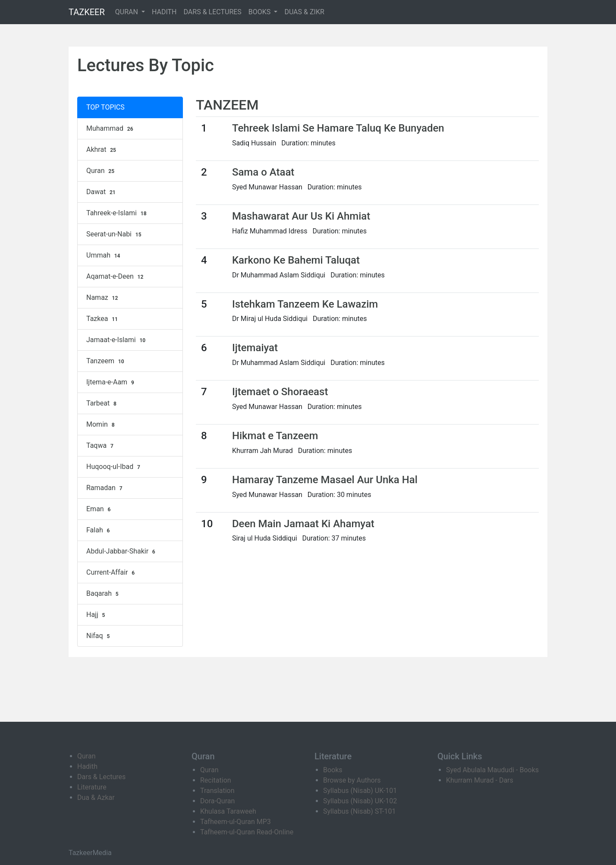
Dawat (102, 192)
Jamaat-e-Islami (117, 340)
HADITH (164, 12)
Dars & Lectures (101, 777)
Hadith (87, 766)
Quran (101, 171)
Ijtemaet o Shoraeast (280, 392)
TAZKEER (87, 12)
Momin (101, 425)
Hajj (97, 615)
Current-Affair (112, 572)
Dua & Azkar (96, 797)
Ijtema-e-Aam (111, 382)
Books (333, 770)
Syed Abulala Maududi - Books (492, 770)
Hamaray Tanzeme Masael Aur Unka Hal (325, 480)
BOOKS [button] (261, 12)
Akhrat (102, 150)
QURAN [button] (127, 12)
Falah (99, 530)
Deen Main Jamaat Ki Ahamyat (303, 524)
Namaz (103, 298)
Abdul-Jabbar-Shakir (122, 551)
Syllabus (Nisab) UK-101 (360, 791)
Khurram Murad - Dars (480, 780)
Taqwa (101, 446)
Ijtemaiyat (255, 348)
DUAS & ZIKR (304, 12)
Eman (99, 509)
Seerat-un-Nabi (115, 234)
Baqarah (104, 594)
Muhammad (111, 129)
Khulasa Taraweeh (228, 811)
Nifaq (99, 636)
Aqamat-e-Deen (116, 277)
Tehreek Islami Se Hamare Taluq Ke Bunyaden (338, 128)
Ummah (104, 255)
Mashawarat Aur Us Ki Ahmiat (301, 216)
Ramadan (105, 488)
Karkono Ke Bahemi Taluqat (296, 260)
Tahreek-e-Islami (117, 213)
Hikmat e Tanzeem (275, 436)
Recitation (216, 780)
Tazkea (103, 319)
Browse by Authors (352, 780)
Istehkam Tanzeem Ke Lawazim (305, 304)
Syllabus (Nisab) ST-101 (359, 811)
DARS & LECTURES (213, 12)
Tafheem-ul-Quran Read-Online (247, 832)
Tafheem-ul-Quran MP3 (236, 822)
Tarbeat (102, 403)
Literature (92, 787)
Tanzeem (106, 361)
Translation (217, 791)
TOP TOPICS (105, 107)
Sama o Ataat (263, 172)
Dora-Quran (217, 801)
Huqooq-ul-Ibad (114, 467)
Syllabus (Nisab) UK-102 (360, 801)
